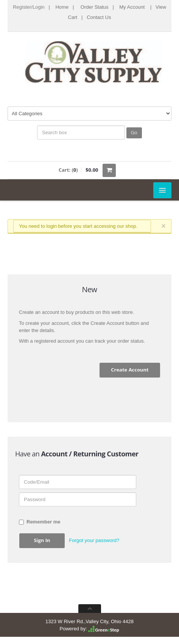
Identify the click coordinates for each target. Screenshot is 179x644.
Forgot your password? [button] (94, 540)
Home (62, 7)
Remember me (40, 522)
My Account (132, 7)
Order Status (95, 7)
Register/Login (29, 7)
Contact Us (99, 17)
